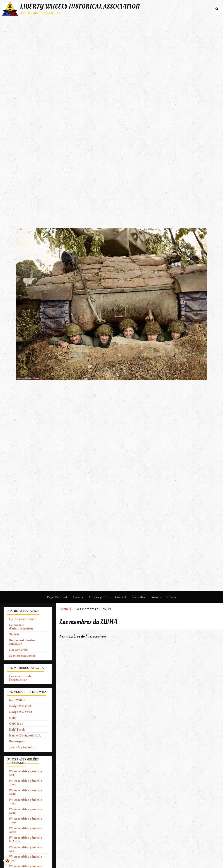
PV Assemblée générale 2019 (26, 820)
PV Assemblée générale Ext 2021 (26, 839)
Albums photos (99, 597)
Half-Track (17, 730)
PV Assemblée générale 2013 (26, 773)
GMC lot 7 (16, 724)
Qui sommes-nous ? (23, 619)
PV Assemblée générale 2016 (26, 792)
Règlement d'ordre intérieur (22, 642)
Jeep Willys (17, 700)
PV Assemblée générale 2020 (26, 830)
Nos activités (18, 650)
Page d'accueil (57, 597)
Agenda (78, 597)
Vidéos (171, 597)
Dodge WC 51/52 (20, 706)
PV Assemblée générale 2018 (26, 811)
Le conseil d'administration (21, 627)
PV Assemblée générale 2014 (26, 782)
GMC (13, 718)
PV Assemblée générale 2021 (26, 849)
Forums (156, 597)
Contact (121, 597)
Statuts (14, 634)
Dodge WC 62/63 (21, 712)
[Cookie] (8, 861)
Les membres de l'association (84, 636)
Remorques (17, 741)
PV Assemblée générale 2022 (26, 858)
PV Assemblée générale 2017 (26, 801)
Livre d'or (139, 597)
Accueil (65, 609)
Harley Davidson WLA (25, 735)
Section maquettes (22, 656)
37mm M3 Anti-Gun (23, 747)
